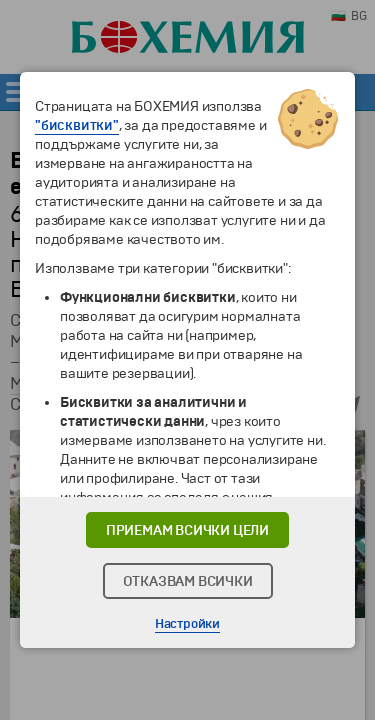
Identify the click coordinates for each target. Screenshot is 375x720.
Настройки (187, 624)
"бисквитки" (77, 125)
